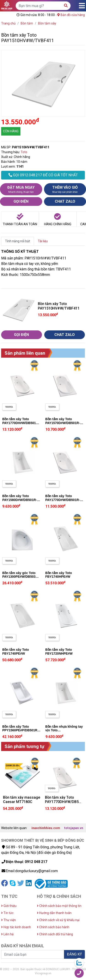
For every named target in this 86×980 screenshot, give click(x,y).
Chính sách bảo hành (53, 927)
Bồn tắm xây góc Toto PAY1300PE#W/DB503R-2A (21, 577)
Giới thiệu (9, 906)
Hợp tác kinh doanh (16, 927)
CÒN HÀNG (11, 131)
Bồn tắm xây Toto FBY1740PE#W (16, 652)
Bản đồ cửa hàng (71, 15)
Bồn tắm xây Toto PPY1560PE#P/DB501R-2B (20, 730)
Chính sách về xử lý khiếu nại (58, 920)
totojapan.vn (74, 828)
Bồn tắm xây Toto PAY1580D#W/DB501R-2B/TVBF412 (20, 500)
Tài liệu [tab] (43, 241)
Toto (24, 152)
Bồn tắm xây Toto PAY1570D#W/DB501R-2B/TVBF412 (63, 423)
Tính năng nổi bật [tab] (18, 241)
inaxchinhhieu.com (46, 828)
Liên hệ (7, 934)
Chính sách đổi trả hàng (55, 934)
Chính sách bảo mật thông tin (59, 906)
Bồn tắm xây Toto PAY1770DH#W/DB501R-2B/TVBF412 (21, 423)
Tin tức (7, 913)
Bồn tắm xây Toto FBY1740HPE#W (59, 575)
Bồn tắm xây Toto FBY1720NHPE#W (59, 652)
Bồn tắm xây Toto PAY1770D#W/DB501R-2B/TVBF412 (63, 500)
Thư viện (8, 920)
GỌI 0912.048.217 (43, 175)
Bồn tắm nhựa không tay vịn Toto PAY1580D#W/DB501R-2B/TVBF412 (64, 732)
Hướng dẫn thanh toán (54, 913)
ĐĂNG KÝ (74, 954)
